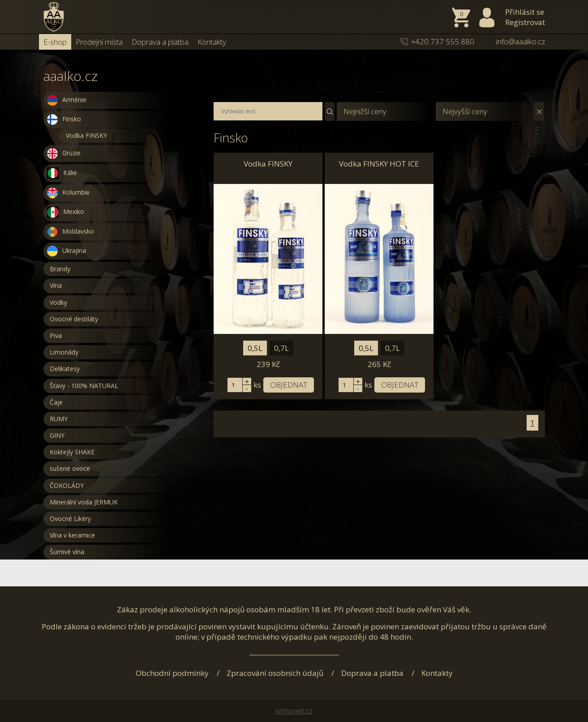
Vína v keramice (72, 535)
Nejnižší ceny (365, 111)
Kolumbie (68, 193)
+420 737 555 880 (443, 41)
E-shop (55, 42)
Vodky (58, 302)
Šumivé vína (67, 552)
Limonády (64, 352)
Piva (56, 335)
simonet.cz (294, 711)
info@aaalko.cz (521, 41)
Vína (56, 285)
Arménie (67, 100)
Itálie (62, 173)
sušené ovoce (70, 468)
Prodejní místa (99, 42)
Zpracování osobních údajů (275, 673)
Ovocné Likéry (70, 519)
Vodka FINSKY (86, 135)
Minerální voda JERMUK (84, 502)
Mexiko (66, 212)
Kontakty (212, 42)
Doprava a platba (160, 42)
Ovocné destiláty (74, 319)
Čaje (56, 402)
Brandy (60, 269)
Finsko (64, 120)
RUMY (59, 419)
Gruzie (64, 154)
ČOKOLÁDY (67, 485)
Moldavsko (71, 232)
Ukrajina (67, 251)
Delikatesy (65, 369)
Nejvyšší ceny (465, 111)
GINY (57, 435)
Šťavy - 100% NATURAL (84, 386)
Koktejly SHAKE (72, 452)
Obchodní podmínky (172, 673)
